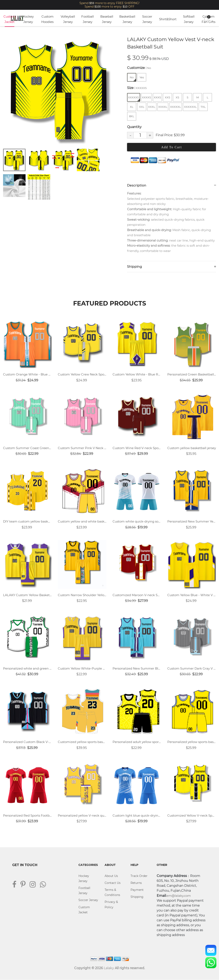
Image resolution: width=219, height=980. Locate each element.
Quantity (134, 127)
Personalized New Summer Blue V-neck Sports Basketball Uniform (137, 669)
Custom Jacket (9, 19)
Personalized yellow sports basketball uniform (192, 742)
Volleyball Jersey (68, 19)
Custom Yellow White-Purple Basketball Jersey (82, 669)
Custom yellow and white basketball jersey (82, 522)
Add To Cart (172, 147)
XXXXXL (176, 107)
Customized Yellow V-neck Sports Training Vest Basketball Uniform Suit (192, 816)
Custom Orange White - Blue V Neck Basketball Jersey (27, 375)
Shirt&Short (168, 19)
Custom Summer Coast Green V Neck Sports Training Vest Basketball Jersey (27, 448)
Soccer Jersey (147, 19)
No (133, 78)
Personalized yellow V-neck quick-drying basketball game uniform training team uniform (82, 816)
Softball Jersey (189, 19)
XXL (142, 107)
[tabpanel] (59, 90)
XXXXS (146, 97)
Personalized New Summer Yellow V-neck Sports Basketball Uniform (192, 522)
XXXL (152, 107)
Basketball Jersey (127, 19)
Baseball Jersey (107, 19)
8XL (132, 116)
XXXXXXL (190, 107)
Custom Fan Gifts (208, 19)
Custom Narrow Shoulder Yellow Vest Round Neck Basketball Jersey (82, 595)
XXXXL (163, 107)
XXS (168, 97)
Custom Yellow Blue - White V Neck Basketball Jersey (192, 595)
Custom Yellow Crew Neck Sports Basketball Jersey (82, 375)
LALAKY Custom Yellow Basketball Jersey (27, 595)
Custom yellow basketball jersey (192, 448)
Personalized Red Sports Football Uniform (27, 816)
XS (177, 97)
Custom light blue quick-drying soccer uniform (137, 816)
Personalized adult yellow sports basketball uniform (137, 742)
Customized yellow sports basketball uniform (82, 742)
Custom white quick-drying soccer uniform (137, 522)
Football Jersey (88, 19)
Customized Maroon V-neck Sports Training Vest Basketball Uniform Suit (137, 595)
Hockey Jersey (28, 19)
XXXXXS (134, 98)
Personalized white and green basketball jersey (27, 669)
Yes (142, 77)
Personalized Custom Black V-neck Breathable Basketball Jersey (27, 742)
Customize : (139, 68)
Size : (137, 88)
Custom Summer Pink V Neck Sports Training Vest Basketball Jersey (82, 448)
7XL (203, 107)
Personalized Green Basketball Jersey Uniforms (192, 375)
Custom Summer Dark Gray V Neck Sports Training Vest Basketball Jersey (192, 669)
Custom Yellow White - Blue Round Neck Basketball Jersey (137, 375)
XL (132, 107)
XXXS (157, 97)
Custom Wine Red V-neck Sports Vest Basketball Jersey (137, 448)
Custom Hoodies (47, 19)
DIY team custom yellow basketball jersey (27, 522)
